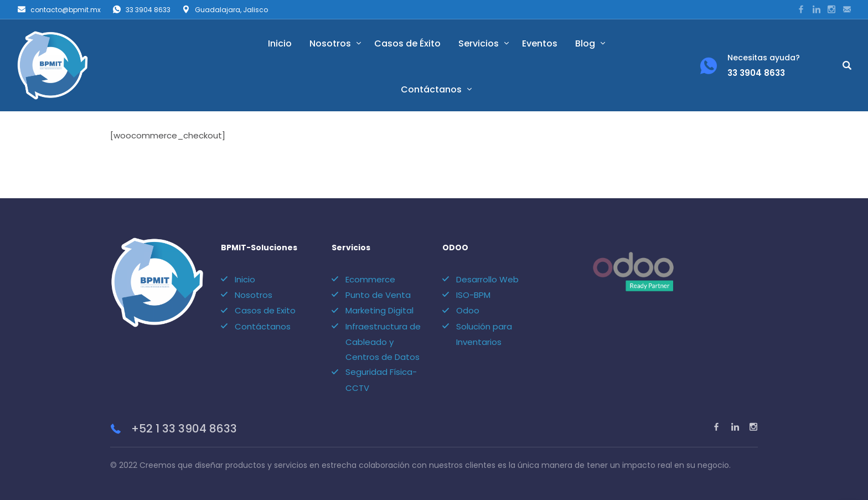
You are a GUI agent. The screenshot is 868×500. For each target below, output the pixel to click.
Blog (585, 43)
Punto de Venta (378, 295)
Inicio (280, 43)
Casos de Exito (265, 310)
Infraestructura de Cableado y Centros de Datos (383, 342)
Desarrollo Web (487, 279)
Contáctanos (431, 89)
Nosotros (330, 43)
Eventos (540, 43)
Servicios (479, 43)
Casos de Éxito (407, 43)
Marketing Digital (379, 310)
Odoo (468, 310)
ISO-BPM (473, 295)
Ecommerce (370, 279)
